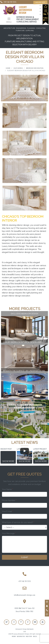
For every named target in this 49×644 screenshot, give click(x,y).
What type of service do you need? (18, 522)
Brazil (35, 636)
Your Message (9, 533)
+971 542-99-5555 (10, 2)
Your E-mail (8, 511)
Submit (25, 557)
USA (25, 632)
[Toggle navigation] (9, 20)
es (40, 8)
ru (41, 14)
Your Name (7, 489)
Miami (14, 636)
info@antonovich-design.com (25, 595)
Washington (21, 636)
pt (40, 11)
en (41, 5)
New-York (29, 636)
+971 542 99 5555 (24, 581)
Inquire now (40, 2)
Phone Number (9, 500)
